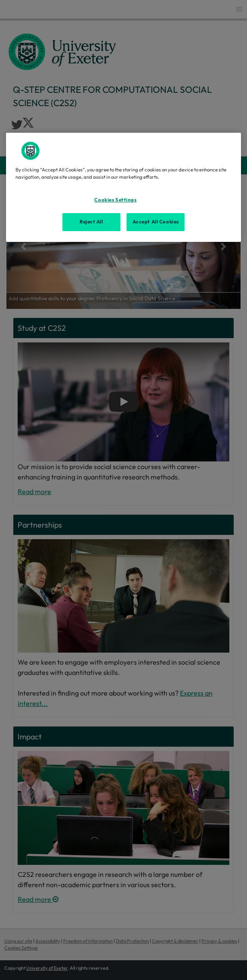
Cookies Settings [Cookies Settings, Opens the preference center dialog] (115, 200)
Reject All (91, 222)
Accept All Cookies (156, 222)
